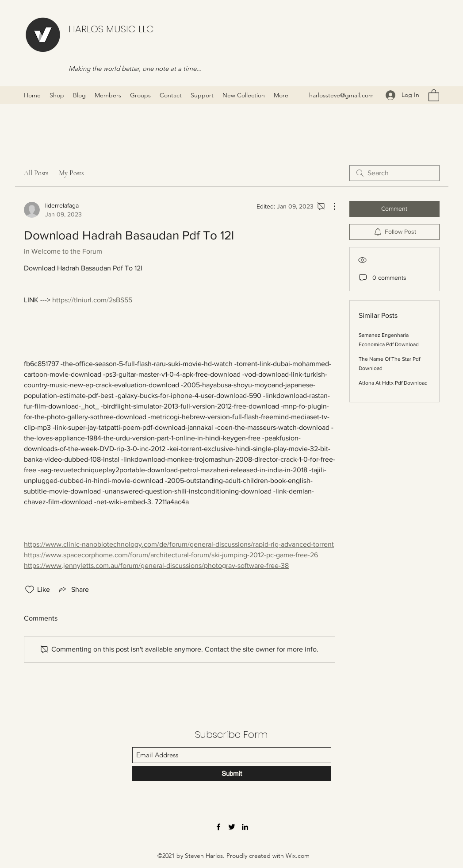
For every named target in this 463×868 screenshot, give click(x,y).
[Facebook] (218, 827)
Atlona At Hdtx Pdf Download (393, 383)
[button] (434, 95)
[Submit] (232, 773)
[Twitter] (232, 827)
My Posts (71, 173)
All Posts (36, 173)
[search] (394, 173)
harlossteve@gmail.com (341, 95)
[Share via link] (73, 590)
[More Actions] (330, 206)
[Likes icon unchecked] (30, 590)
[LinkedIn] (245, 827)
